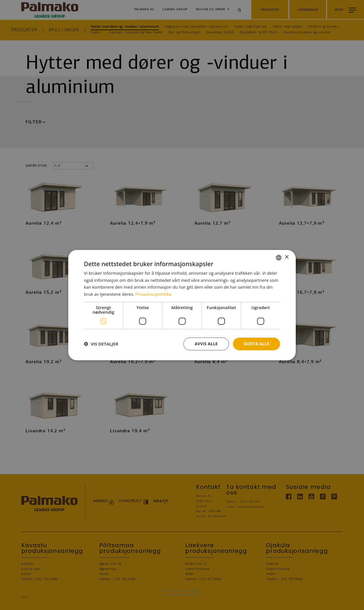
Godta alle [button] (257, 344)
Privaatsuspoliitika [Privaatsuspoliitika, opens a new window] (153, 294)
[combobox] (279, 257)
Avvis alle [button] (206, 344)
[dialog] (182, 305)
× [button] (287, 257)
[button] (101, 344)
